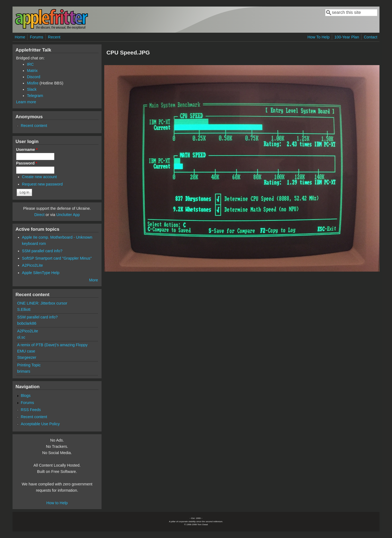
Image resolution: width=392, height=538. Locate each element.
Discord (34, 77)
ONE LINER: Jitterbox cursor (42, 303)
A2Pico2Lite (33, 265)
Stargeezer (27, 357)
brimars (24, 371)
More (94, 280)
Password (27, 163)
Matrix (32, 71)
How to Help (57, 503)
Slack (32, 89)
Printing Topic (29, 365)
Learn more (26, 102)
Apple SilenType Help (41, 273)
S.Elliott (24, 309)
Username (27, 150)
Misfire (33, 83)
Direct (39, 215)
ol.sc (21, 337)
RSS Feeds (31, 410)
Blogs (26, 396)
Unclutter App (68, 215)
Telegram (35, 96)
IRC (30, 64)
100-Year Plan (347, 37)
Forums (37, 37)
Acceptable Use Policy (40, 424)
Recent (54, 37)
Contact (370, 37)
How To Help (318, 37)
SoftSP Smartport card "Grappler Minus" (57, 258)
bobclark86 (27, 323)
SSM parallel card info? (42, 251)
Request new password (42, 184)
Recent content (34, 126)
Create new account (39, 177)
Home (20, 37)
